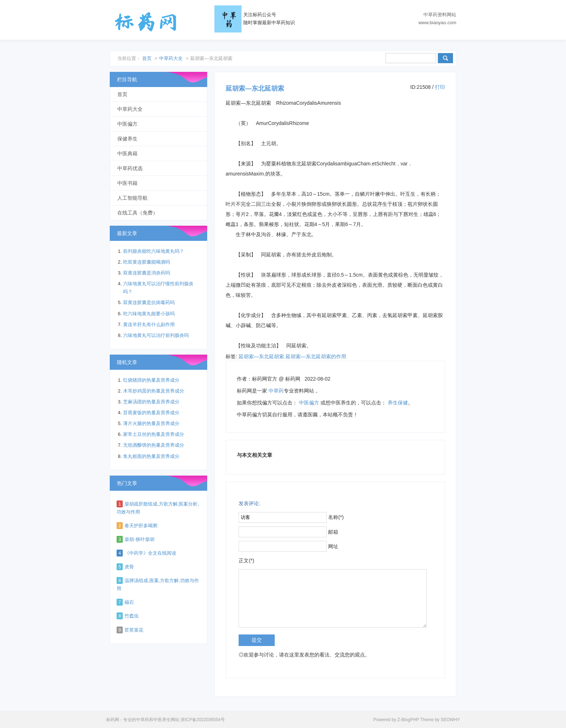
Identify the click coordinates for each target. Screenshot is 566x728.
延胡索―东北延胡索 (261, 356)
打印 (440, 87)
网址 (333, 546)
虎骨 (129, 567)
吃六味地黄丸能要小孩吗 (149, 314)
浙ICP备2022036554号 (203, 720)
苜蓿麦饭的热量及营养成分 (151, 413)
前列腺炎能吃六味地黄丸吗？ (154, 251)
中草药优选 (130, 168)
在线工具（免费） (138, 213)
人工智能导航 (132, 198)
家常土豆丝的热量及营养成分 (154, 434)
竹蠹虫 (132, 616)
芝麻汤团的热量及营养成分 (151, 402)
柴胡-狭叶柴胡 (139, 539)
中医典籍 (127, 153)
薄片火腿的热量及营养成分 (151, 423)
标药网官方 (265, 379)
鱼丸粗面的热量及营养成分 (151, 456)
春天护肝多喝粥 (141, 526)
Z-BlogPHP (408, 720)
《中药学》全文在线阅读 (150, 553)
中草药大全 (171, 58)
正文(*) (246, 560)
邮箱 (333, 532)
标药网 (146, 22)
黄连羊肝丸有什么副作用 (149, 324)
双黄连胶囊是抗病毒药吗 (149, 302)
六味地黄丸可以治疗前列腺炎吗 (156, 335)
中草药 (276, 391)
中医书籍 (127, 183)
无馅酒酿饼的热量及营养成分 (154, 445)
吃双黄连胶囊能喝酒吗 (147, 262)
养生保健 (398, 403)
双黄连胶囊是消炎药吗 (147, 273)
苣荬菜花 (134, 630)
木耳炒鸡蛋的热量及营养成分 (154, 391)
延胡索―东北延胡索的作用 (316, 356)
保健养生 (127, 139)
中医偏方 (309, 403)
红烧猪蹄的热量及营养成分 (151, 380)
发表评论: (249, 503)
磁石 (129, 602)
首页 (147, 58)
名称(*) (336, 517)
